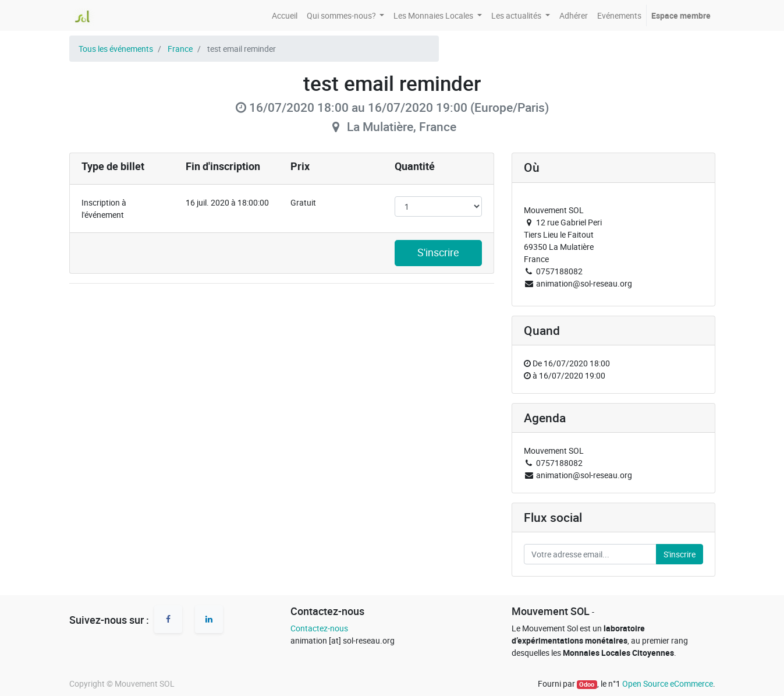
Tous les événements (116, 49)
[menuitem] (285, 15)
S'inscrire (438, 252)
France (180, 49)
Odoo (587, 684)
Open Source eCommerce (668, 683)
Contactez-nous (319, 628)
